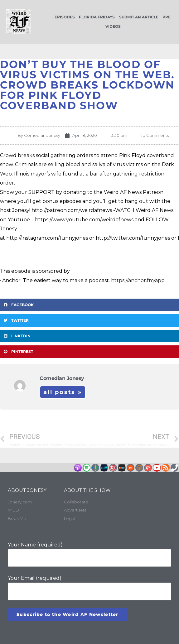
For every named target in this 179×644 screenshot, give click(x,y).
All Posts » (63, 392)
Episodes (65, 17)
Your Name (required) (89, 554)
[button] (89, 305)
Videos (113, 26)
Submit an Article (139, 17)
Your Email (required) (89, 588)
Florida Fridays (97, 17)
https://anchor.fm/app (138, 280)
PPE (167, 17)
